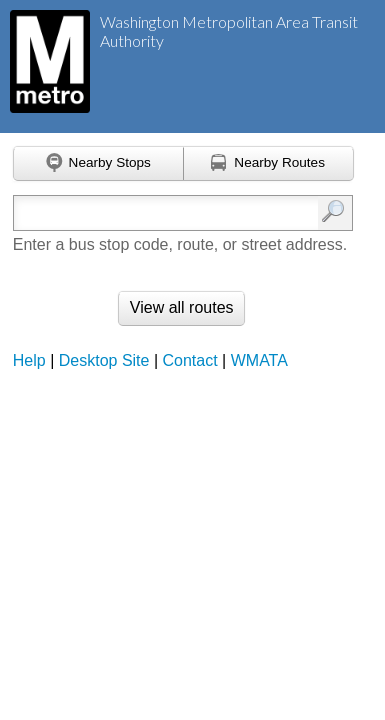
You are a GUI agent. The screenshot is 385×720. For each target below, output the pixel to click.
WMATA (259, 360)
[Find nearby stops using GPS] (98, 164)
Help (29, 360)
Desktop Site (104, 360)
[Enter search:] (160, 213)
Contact (190, 360)
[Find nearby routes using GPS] (269, 164)
